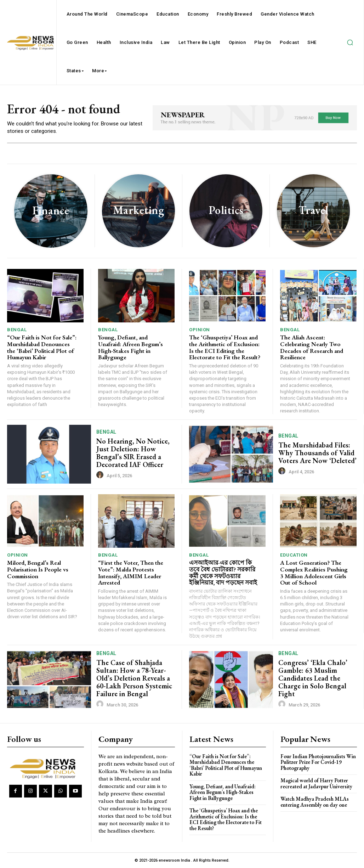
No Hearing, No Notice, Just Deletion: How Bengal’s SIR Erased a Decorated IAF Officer (133, 453)
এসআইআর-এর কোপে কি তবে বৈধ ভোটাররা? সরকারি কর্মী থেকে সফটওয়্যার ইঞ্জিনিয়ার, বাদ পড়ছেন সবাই (223, 573)
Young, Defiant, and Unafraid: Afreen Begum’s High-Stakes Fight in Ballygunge (130, 347)
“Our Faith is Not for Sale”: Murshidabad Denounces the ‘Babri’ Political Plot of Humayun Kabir (42, 347)
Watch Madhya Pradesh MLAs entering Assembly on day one (315, 802)
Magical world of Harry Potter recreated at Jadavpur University (316, 783)
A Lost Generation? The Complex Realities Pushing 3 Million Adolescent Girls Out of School (314, 573)
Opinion (200, 330)
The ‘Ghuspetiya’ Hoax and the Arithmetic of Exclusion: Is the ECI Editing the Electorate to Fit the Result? (225, 347)
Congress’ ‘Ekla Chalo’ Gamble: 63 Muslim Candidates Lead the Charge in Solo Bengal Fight (313, 678)
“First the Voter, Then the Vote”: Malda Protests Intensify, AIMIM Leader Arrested (131, 573)
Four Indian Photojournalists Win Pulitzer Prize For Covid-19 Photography (318, 762)
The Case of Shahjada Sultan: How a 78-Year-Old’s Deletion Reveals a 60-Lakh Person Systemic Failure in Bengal (134, 678)
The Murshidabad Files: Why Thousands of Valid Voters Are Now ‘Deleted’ (317, 453)
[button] (350, 43)
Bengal (17, 330)
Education (294, 555)
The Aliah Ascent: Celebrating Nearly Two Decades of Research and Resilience (312, 347)
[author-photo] (101, 475)
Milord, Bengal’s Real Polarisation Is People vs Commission (38, 569)
